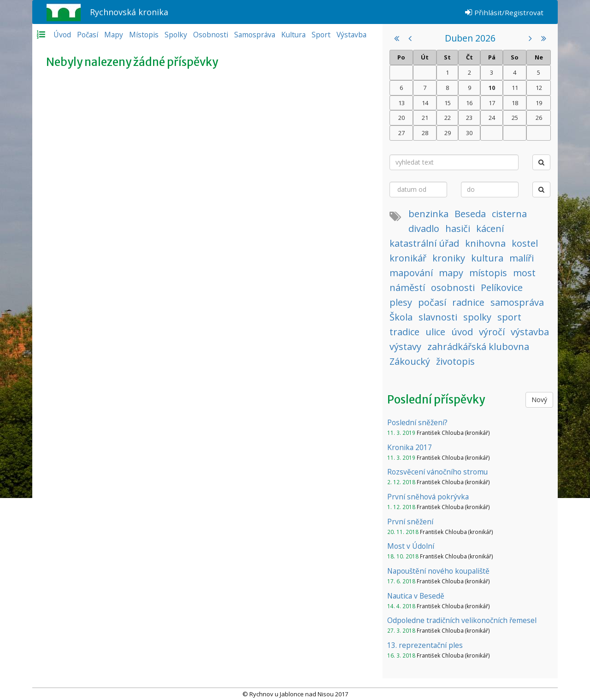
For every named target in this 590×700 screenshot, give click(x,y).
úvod (462, 332)
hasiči (458, 228)
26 (539, 118)
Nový (539, 400)
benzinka (428, 214)
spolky (477, 317)
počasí (432, 302)
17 (492, 103)
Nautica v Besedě (416, 596)
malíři (522, 258)
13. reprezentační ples (425, 645)
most (524, 273)
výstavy (405, 347)
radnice (468, 302)
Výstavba (351, 35)
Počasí (88, 35)
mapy (451, 273)
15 (448, 103)
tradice (404, 332)
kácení (490, 228)
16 (469, 103)
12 (539, 88)
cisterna (509, 214)
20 (401, 118)
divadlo (424, 228)
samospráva (517, 302)
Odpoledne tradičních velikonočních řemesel (462, 620)
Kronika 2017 (410, 447)
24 (492, 118)
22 (448, 118)
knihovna (485, 243)
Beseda (470, 214)
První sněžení (410, 522)
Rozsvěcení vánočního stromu (437, 472)
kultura (487, 258)
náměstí (407, 288)
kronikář (408, 258)
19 (539, 103)
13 (401, 103)
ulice (435, 332)
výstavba (530, 332)
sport (509, 317)
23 (469, 118)
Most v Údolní (411, 546)
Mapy (114, 35)
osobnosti (453, 288)
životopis (455, 361)
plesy (401, 302)
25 (515, 118)
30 (469, 133)
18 (515, 103)
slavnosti (438, 317)
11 (515, 88)
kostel (525, 243)
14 (425, 103)
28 (425, 133)
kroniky (449, 258)
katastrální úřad (424, 243)
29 (448, 133)
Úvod (62, 35)
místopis (488, 273)
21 (425, 118)
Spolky (176, 35)
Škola (401, 317)
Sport (321, 35)
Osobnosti (211, 35)
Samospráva (255, 35)
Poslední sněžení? (417, 422)
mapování (411, 273)
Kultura (293, 35)
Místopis (144, 35)
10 (492, 88)
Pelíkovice (502, 288)
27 (401, 133)
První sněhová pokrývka (428, 497)
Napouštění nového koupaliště (438, 571)
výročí (492, 332)
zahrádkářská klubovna (478, 347)
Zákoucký (410, 361)
